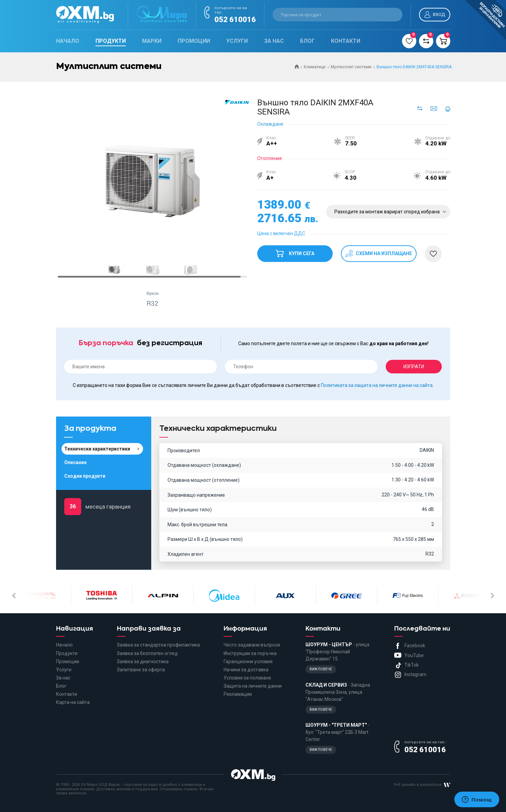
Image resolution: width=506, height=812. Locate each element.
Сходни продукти (85, 476)
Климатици (315, 67)
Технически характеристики (97, 449)
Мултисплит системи (351, 67)
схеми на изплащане (383, 253)
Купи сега (295, 251)
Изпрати (414, 367)
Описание (75, 462)
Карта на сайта (73, 702)
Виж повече (321, 669)
